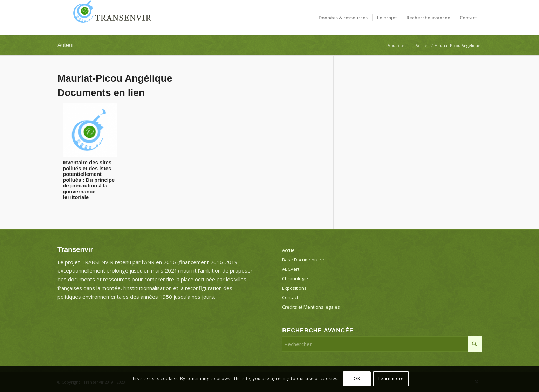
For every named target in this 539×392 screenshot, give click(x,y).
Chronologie (295, 278)
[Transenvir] (110, 18)
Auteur (66, 45)
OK (357, 379)
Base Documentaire (303, 260)
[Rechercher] (382, 344)
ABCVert (291, 269)
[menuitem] (343, 18)
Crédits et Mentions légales (311, 307)
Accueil (289, 250)
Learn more (391, 379)
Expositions (294, 288)
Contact (290, 297)
